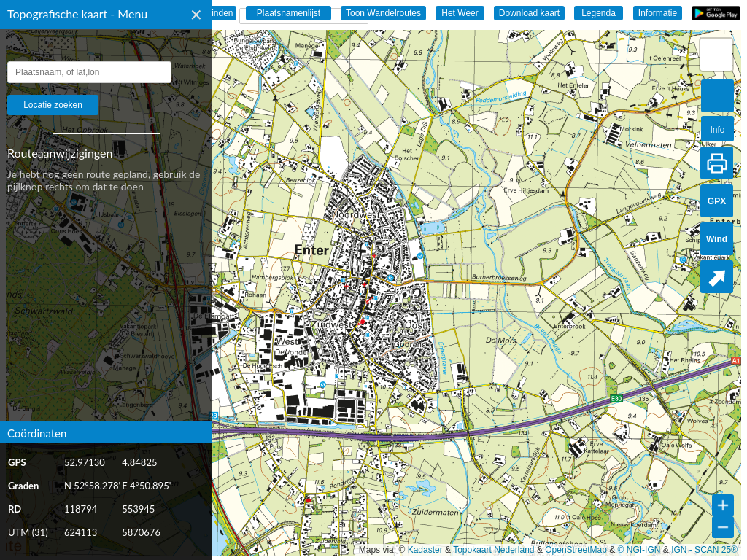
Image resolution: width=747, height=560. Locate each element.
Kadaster (425, 550)
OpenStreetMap (576, 550)
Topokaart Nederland (494, 550)
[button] (716, 55)
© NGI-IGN (639, 550)
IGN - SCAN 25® (704, 550)
